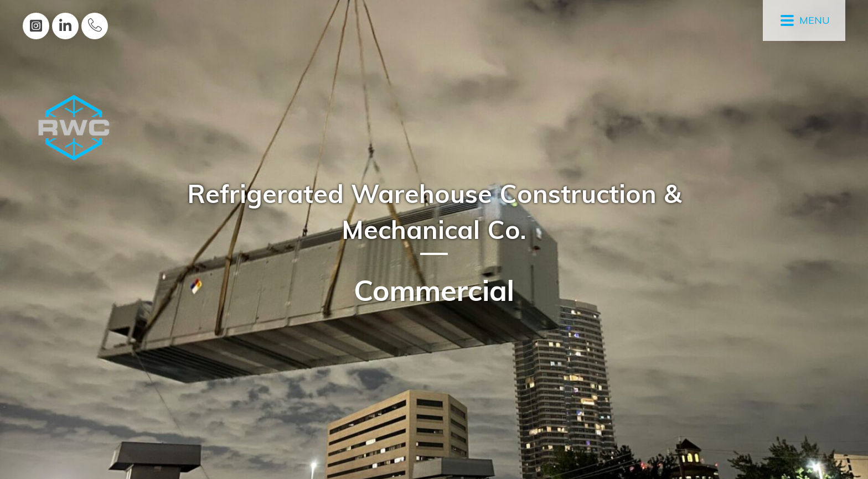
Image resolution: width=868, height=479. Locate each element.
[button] (36, 26)
